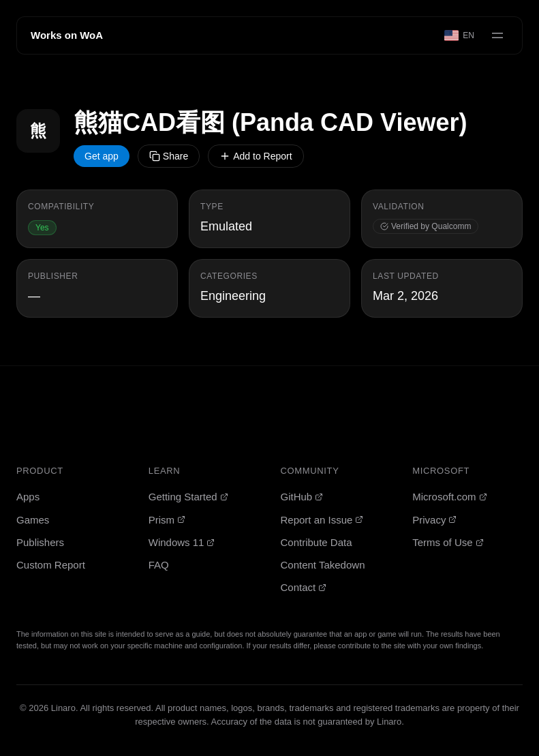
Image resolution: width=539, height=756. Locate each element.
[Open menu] (497, 35)
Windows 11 (182, 542)
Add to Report (256, 156)
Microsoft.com (449, 497)
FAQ (159, 565)
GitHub (302, 497)
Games (33, 520)
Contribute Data (317, 542)
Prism (167, 520)
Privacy (434, 520)
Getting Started (188, 497)
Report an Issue (322, 520)
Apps (28, 497)
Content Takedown (323, 565)
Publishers (40, 542)
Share (169, 156)
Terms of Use (448, 542)
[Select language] (460, 35)
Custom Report (51, 565)
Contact (304, 587)
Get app (102, 156)
